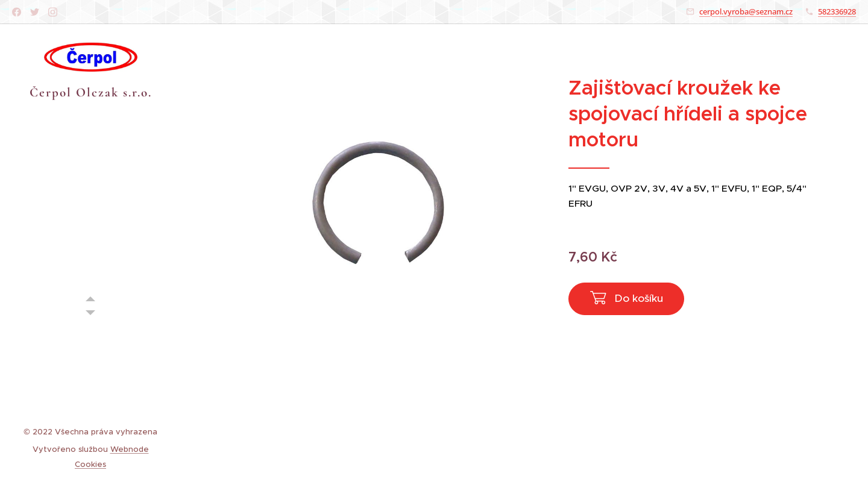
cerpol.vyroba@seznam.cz (746, 11)
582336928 (837, 11)
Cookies (90, 464)
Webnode (130, 449)
